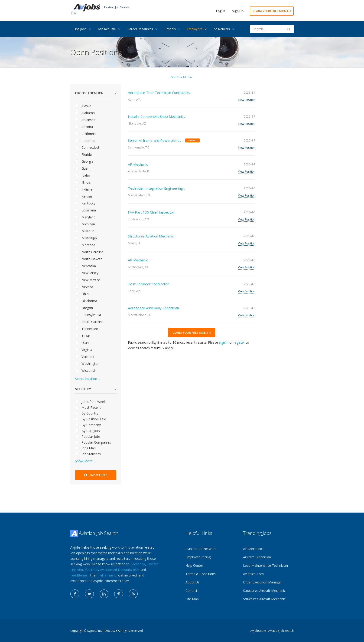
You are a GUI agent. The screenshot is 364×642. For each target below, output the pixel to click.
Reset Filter (96, 475)
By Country (87, 413)
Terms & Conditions (201, 574)
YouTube (91, 570)
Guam (83, 168)
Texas (83, 336)
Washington (87, 364)
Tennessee (86, 329)
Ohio (82, 294)
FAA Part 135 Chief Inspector (151, 212)
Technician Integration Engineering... (156, 188)
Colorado (85, 141)
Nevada (84, 287)
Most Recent (88, 407)
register (239, 342)
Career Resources (143, 29)
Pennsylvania (88, 315)
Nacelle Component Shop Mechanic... (157, 116)
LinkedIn (77, 570)
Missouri (85, 231)
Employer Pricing (198, 557)
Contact (191, 591)
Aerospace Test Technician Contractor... (160, 92)
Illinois (83, 182)
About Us (192, 582)
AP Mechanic (138, 164)
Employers (197, 29)
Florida (83, 154)
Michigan (85, 224)
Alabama (85, 113)
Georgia (84, 161)
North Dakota (89, 259)
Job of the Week (90, 402)
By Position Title (91, 419)
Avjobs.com (258, 631)
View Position (247, 100)
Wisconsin (86, 370)
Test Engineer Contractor (148, 284)
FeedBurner (79, 575)
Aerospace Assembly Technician (153, 308)
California (85, 134)
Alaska (83, 106)
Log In (221, 11)
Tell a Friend (107, 575)
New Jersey (87, 273)
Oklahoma (86, 301)
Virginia (84, 350)
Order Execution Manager (262, 582)
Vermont (85, 357)
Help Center (194, 565)
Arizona (84, 127)
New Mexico (88, 280)
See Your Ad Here (182, 77)
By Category (88, 431)
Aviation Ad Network (115, 570)
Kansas (84, 196)
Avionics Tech (253, 574)
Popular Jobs (88, 436)
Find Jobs (82, 29)
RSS (136, 570)
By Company (88, 425)
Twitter (153, 564)
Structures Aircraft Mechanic (264, 591)
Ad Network (224, 29)
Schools (172, 29)
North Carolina (89, 252)
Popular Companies (93, 442)
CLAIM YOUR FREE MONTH (272, 11)
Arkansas (85, 120)
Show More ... (85, 461)
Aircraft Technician (257, 557)
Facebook (138, 564)
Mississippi (86, 238)
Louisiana (85, 210)
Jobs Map (85, 448)
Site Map (192, 599)
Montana (85, 245)
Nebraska (85, 266)
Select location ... (88, 379)
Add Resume (109, 29)
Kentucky (85, 203)
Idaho (83, 175)
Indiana (84, 189)
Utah (82, 343)
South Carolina (89, 322)
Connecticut (87, 147)
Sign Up (238, 11)
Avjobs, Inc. (94, 631)
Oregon (84, 308)
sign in (224, 342)
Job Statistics (88, 454)
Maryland (85, 217)
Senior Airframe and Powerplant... (154, 140)
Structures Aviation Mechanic (151, 236)
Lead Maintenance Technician (265, 565)
